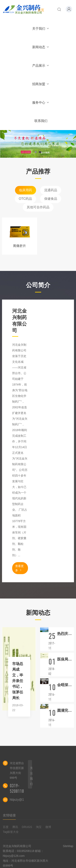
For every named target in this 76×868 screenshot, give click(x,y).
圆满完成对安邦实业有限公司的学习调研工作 (66, 710)
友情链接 (9, 815)
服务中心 (41, 103)
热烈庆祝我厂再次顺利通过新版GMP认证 (66, 634)
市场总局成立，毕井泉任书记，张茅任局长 (18, 681)
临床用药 (26, 190)
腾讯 (15, 827)
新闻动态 (41, 47)
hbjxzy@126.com (22, 800)
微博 (48, 827)
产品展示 (41, 66)
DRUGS (27, 827)
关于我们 (41, 29)
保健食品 (51, 199)
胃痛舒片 (19, 246)
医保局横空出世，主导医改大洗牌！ (66, 659)
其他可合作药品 (38, 207)
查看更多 (19, 568)
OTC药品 (26, 199)
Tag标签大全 (11, 832)
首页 (41, 10)
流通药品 (51, 190)
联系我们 (41, 121)
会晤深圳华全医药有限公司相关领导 (66, 685)
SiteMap (68, 846)
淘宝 (39, 827)
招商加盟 (41, 84)
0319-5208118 (17, 788)
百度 (6, 827)
